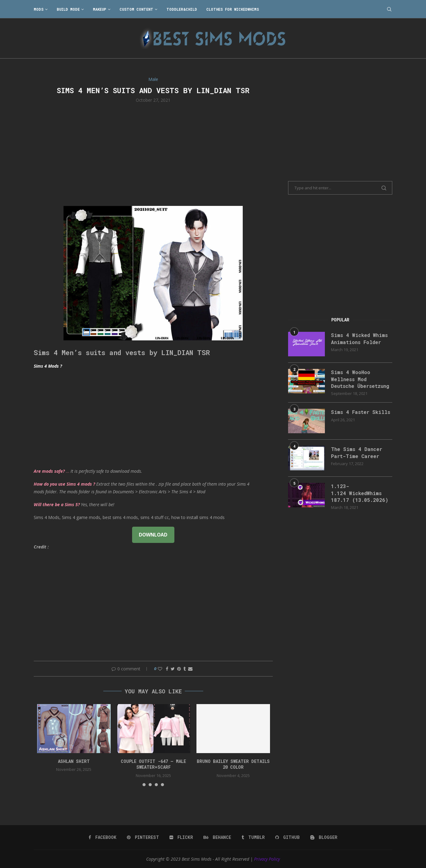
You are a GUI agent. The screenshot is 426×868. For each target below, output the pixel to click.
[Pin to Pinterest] (179, 669)
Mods (39, 9)
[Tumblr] (253, 837)
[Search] (389, 9)
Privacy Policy (267, 859)
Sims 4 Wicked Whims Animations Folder (359, 338)
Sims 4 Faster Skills (361, 412)
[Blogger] (324, 837)
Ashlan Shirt (74, 761)
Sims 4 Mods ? (48, 366)
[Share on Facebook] (167, 669)
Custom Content (136, 9)
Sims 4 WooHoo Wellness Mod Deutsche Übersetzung (360, 379)
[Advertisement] (153, 154)
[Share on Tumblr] (184, 669)
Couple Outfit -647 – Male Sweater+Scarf (153, 764)
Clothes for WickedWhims (233, 9)
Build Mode (68, 9)
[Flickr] (181, 837)
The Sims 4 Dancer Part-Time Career (357, 452)
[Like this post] (160, 669)
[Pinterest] (143, 837)
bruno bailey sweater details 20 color (233, 764)
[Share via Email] (190, 669)
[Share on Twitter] (173, 669)
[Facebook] (103, 837)
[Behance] (217, 837)
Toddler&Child (182, 9)
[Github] (287, 837)
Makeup (100, 9)
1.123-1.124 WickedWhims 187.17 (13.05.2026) (360, 493)
